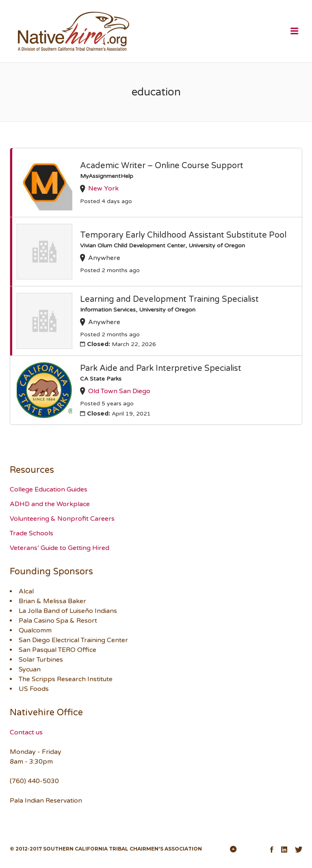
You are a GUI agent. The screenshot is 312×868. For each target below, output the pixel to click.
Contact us (26, 732)
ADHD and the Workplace (50, 504)
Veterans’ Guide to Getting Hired (60, 548)
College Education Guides (49, 489)
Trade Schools (31, 533)
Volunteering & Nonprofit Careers (62, 519)
